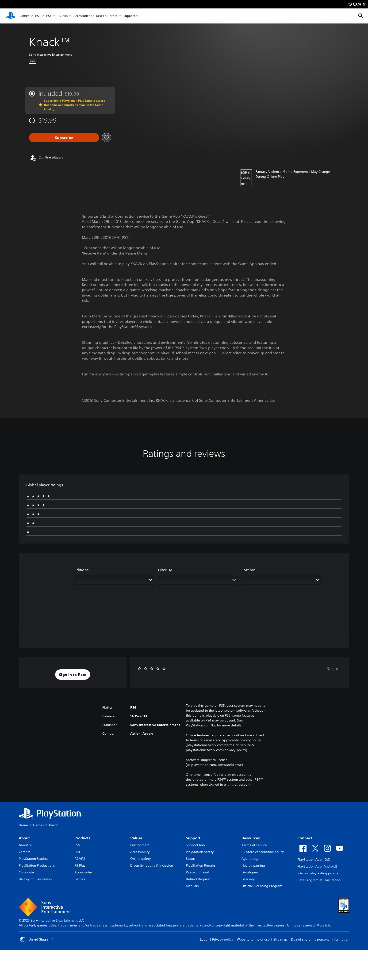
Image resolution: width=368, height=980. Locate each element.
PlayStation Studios (34, 859)
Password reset (198, 872)
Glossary (248, 879)
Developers (250, 872)
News (100, 16)
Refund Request (198, 879)
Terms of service (254, 845)
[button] (73, 675)
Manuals (192, 886)
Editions (82, 570)
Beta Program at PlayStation (319, 880)
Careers (25, 852)
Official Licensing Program (262, 886)
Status (191, 859)
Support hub (195, 845)
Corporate (26, 872)
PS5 (38, 16)
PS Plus (63, 16)
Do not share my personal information (320, 939)
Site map (280, 939)
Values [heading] (136, 838)
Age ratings (250, 859)
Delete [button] (332, 668)
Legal (204, 939)
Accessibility (140, 852)
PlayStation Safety (200, 852)
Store (114, 16)
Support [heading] (193, 838)
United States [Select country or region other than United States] (37, 939)
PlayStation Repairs (201, 865)
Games (24, 16)
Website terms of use (253, 939)
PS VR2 (80, 859)
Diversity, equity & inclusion (152, 865)
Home (23, 825)
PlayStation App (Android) (317, 866)
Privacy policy (223, 939)
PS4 (49, 16)
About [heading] (24, 838)
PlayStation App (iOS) (314, 860)
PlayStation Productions (37, 865)
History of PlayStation (35, 879)
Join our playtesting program (319, 873)
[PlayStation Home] (11, 16)
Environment (140, 845)
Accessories (82, 16)
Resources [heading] (251, 838)
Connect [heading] (305, 838)
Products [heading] (82, 838)
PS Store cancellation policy (263, 852)
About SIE (26, 845)
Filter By (165, 570)
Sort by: (248, 570)
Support (129, 16)
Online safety (140, 859)
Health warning (253, 865)
